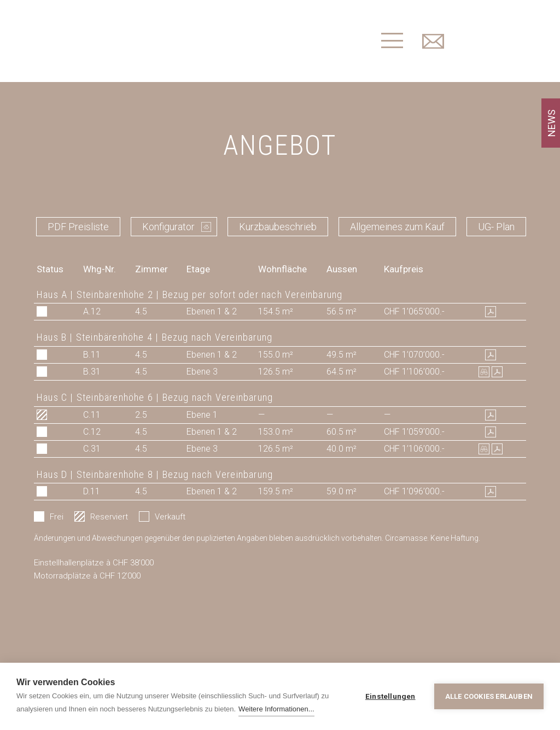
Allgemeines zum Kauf (397, 227)
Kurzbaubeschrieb (278, 227)
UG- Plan (496, 227)
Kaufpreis (404, 269)
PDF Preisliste (78, 227)
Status (50, 269)
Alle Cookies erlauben (489, 696)
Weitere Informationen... (276, 709)
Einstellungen (390, 696)
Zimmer (151, 269)
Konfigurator (168, 227)
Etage (198, 269)
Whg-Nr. (100, 269)
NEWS (552, 123)
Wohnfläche (282, 269)
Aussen (342, 269)
